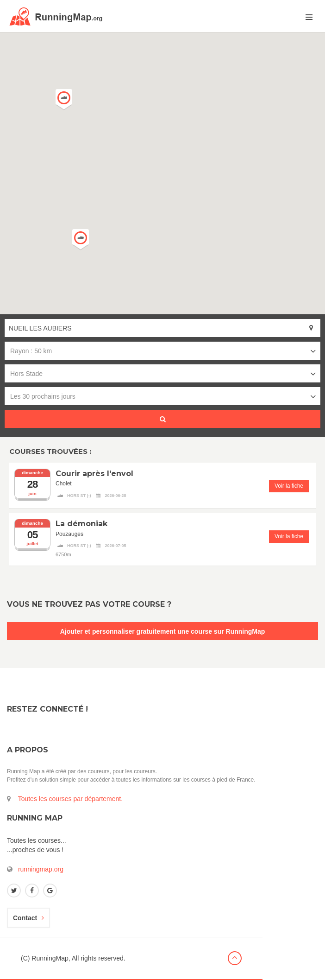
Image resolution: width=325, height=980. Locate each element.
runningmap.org (41, 869)
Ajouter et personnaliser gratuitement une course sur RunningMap (163, 631)
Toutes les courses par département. (70, 799)
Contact (28, 918)
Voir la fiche (289, 486)
